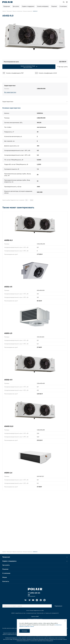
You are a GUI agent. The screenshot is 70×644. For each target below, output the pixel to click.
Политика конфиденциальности (35, 619)
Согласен (25, 631)
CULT (37, 616)
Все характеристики (10, 92)
